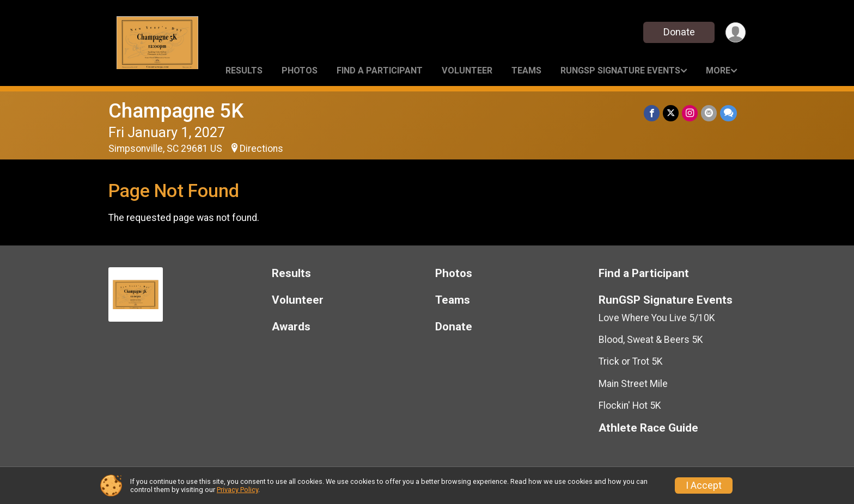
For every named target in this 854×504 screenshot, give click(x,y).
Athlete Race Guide (648, 428)
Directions (261, 149)
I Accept (704, 485)
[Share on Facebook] (652, 113)
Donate (679, 32)
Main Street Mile (633, 384)
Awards (291, 327)
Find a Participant (380, 70)
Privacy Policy (237, 490)
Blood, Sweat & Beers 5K (651, 340)
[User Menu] (736, 32)
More (718, 70)
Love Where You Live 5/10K (657, 318)
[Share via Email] (709, 113)
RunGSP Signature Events (620, 70)
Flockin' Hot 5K (630, 405)
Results (244, 70)
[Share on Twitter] (671, 113)
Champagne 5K (176, 111)
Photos (300, 70)
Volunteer (467, 70)
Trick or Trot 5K (631, 361)
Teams (526, 70)
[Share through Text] (728, 113)
